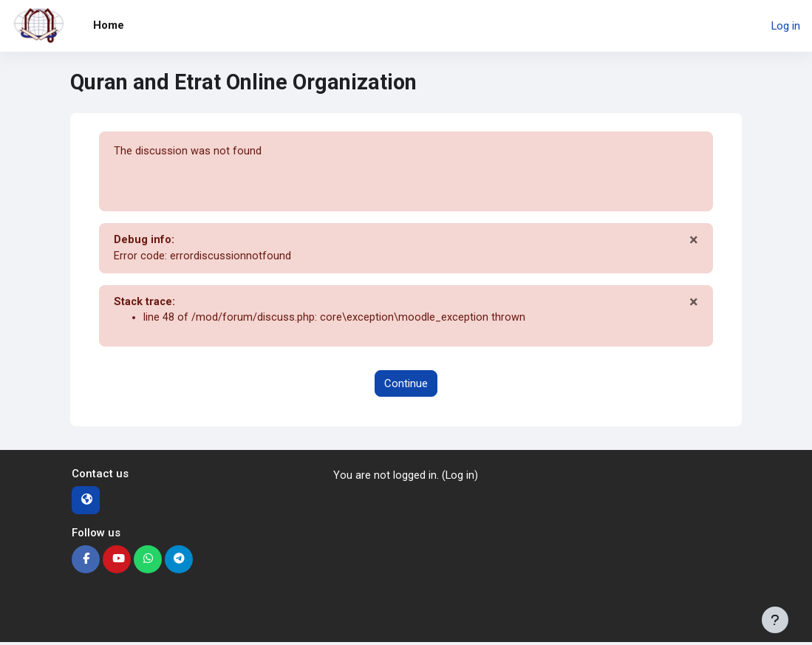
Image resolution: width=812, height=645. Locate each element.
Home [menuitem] (109, 25)
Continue (406, 386)
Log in (786, 26)
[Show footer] (775, 620)
